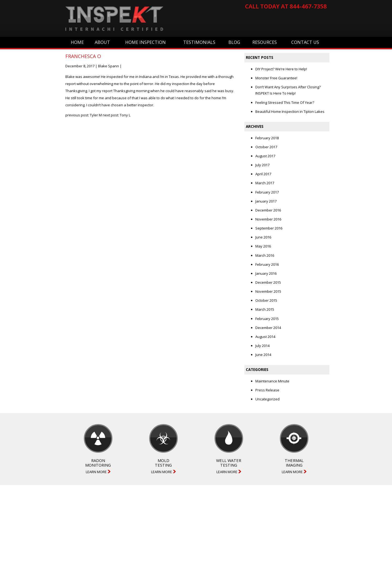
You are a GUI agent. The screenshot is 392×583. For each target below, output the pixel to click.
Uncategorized (267, 399)
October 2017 (266, 147)
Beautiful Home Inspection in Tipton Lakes (290, 111)
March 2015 (265, 309)
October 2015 (266, 300)
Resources (265, 42)
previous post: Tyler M (84, 115)
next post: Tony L (117, 115)
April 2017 (263, 174)
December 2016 (268, 210)
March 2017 (265, 183)
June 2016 (263, 237)
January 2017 (266, 201)
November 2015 (268, 291)
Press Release (267, 390)
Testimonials (199, 42)
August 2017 (265, 156)
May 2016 (263, 246)
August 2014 (265, 337)
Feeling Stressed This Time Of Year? (285, 102)
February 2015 (267, 319)
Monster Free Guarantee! (276, 78)
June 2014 (263, 355)
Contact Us (305, 42)
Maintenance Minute (272, 381)
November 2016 (268, 219)
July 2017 (262, 165)
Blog (234, 42)
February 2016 (267, 264)
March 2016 (265, 255)
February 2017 (267, 192)
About (102, 42)
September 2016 (269, 228)
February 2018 (267, 138)
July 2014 (262, 346)
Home (77, 42)
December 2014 (268, 328)
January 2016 (266, 273)
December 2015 (268, 282)
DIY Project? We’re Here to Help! (281, 69)
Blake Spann (108, 66)
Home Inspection (146, 42)
